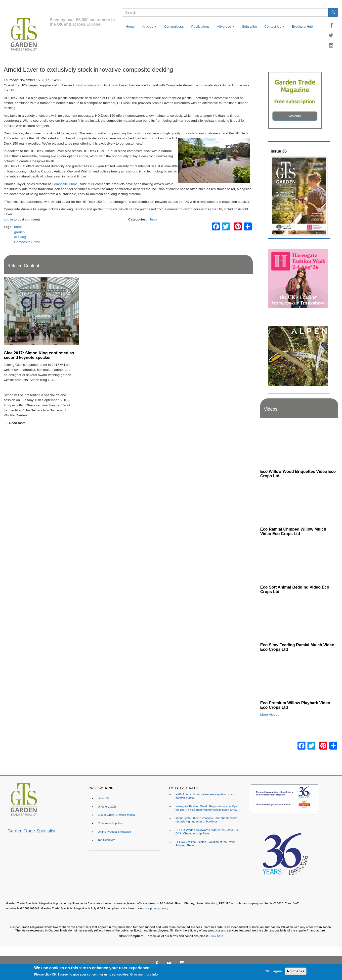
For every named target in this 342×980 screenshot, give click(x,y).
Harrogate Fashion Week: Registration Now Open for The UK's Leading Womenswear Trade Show (207, 808)
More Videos (270, 715)
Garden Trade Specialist (31, 831)
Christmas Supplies (110, 823)
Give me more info (144, 974)
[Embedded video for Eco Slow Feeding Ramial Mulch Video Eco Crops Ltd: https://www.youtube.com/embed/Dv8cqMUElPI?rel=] (299, 619)
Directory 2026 (107, 806)
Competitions (174, 27)
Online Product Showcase (114, 832)
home (18, 227)
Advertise (226, 27)
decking (20, 237)
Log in (8, 219)
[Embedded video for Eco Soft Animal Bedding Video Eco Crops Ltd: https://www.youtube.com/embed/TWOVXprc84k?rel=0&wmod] (299, 561)
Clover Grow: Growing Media (116, 815)
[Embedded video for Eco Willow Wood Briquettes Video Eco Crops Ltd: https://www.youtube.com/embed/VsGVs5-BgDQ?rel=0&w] (299, 445)
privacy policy (159, 908)
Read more (17, 423)
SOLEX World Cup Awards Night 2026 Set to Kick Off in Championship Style (207, 832)
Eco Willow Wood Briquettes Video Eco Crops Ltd (298, 474)
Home (130, 27)
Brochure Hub (302, 27)
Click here (216, 936)
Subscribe (249, 27)
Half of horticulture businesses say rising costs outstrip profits (205, 796)
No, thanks (296, 971)
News (153, 219)
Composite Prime (65, 184)
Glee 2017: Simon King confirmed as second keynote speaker (39, 355)
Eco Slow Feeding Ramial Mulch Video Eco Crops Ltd (297, 647)
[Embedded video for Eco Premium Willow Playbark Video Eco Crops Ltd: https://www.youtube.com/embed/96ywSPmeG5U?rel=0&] (299, 676)
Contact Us (275, 27)
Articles (149, 27)
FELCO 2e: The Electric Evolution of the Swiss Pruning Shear (205, 844)
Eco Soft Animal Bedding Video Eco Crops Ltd (295, 589)
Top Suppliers (107, 840)
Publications (200, 27)
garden (19, 232)
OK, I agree (273, 971)
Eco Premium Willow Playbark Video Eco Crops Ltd (295, 705)
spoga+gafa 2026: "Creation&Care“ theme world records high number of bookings (206, 820)
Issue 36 (279, 151)
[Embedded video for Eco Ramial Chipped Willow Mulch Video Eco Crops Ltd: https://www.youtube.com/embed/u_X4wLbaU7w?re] (299, 503)
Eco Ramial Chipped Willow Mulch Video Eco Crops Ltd (293, 531)
